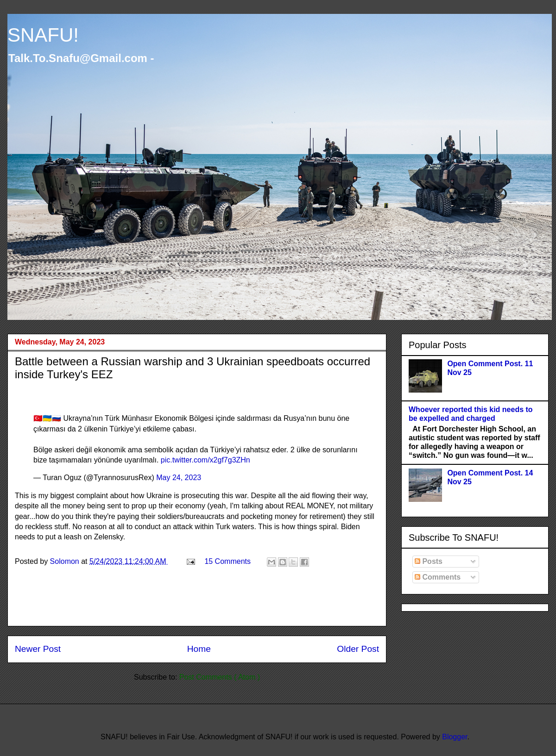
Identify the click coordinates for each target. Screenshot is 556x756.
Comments (438, 577)
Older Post (358, 649)
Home (199, 649)
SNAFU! (43, 35)
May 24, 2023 (179, 478)
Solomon (66, 561)
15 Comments (227, 561)
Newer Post (38, 649)
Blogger (455, 737)
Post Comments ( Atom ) (220, 677)
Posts (429, 561)
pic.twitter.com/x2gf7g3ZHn (205, 460)
